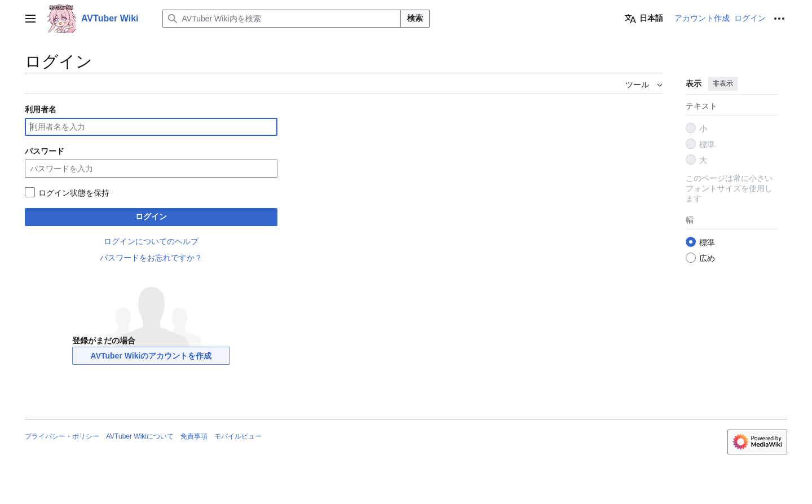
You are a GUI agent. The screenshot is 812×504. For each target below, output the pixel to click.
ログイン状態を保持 (74, 193)
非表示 (723, 83)
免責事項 (194, 436)
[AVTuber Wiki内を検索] (282, 19)
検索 (415, 18)
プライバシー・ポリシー (62, 436)
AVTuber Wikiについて (140, 436)
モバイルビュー (238, 436)
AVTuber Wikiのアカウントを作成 (151, 356)
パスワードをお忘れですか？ (151, 258)
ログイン (151, 216)
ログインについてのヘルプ (151, 241)
